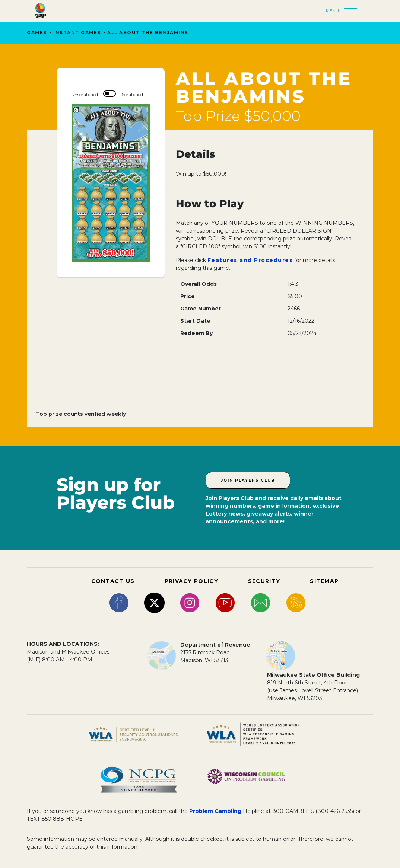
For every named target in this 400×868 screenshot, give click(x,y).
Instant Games (77, 33)
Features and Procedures (250, 260)
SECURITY (264, 581)
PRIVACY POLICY (191, 581)
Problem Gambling (215, 811)
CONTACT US (113, 581)
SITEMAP (324, 581)
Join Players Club (248, 480)
